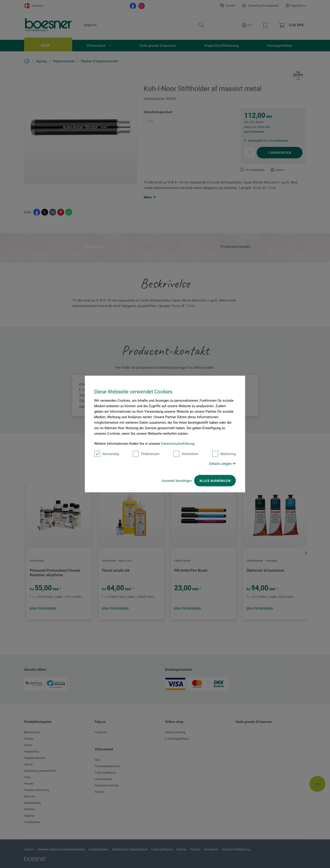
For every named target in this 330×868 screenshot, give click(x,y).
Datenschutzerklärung (178, 444)
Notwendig (107, 454)
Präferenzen (146, 454)
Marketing (224, 454)
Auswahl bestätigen (177, 481)
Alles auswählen (215, 481)
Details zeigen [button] (222, 464)
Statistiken (186, 454)
